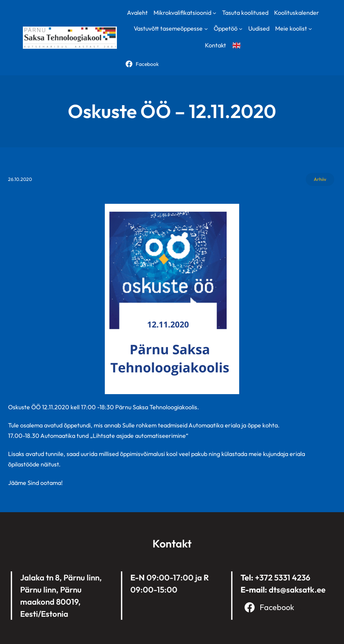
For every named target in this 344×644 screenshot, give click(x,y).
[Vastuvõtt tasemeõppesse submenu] (206, 29)
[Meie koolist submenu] (310, 29)
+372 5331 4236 (283, 577)
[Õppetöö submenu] (241, 29)
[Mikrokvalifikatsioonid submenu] (214, 13)
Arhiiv (320, 179)
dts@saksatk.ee (297, 590)
